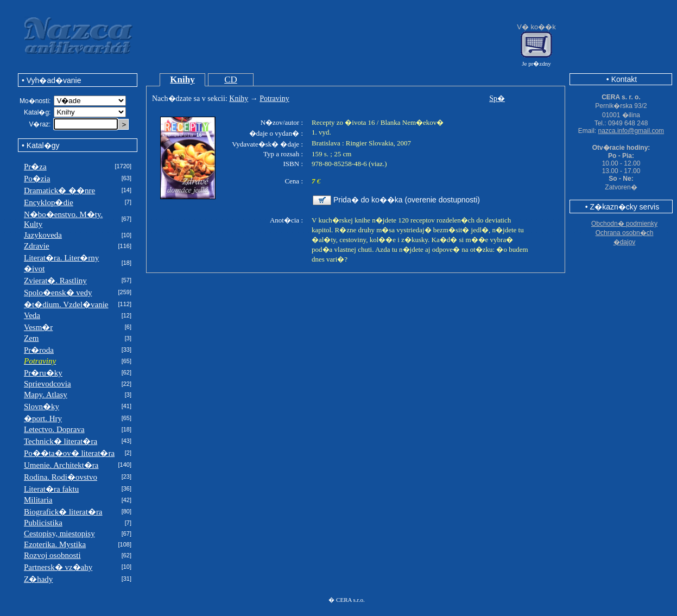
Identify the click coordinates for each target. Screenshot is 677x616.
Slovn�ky (42, 407)
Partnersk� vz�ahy (58, 567)
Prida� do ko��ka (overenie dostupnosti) (407, 200)
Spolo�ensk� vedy (58, 293)
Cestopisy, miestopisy (59, 534)
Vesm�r (38, 327)
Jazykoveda (43, 235)
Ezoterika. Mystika (55, 544)
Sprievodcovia (48, 384)
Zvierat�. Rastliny (55, 281)
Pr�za (35, 167)
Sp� (497, 99)
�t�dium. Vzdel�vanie (66, 304)
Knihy (182, 80)
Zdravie (37, 246)
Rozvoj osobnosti (52, 555)
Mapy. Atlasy (46, 395)
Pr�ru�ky (43, 373)
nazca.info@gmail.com (631, 131)
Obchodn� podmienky (624, 224)
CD (231, 80)
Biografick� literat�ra (63, 512)
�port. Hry (43, 418)
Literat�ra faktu (51, 489)
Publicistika (43, 523)
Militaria (38, 500)
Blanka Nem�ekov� (412, 122)
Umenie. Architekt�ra (61, 465)
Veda (32, 315)
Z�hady (38, 579)
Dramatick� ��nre (59, 190)
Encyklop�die (49, 202)
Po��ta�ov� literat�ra (69, 453)
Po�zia (37, 179)
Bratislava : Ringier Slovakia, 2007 (361, 143)
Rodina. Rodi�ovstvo (61, 477)
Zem (31, 338)
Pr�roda (39, 350)
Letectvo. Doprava (54, 429)
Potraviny (274, 99)
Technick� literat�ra (61, 441)
